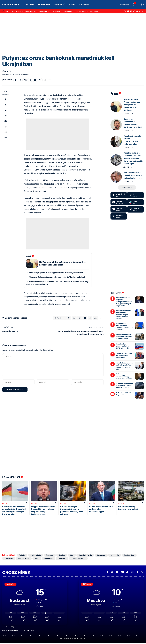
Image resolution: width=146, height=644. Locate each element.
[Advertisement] (73, 33)
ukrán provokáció (78, 559)
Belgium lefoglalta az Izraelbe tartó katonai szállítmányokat (124, 336)
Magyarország (44, 11)
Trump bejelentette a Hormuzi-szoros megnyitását (124, 355)
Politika (5, 503)
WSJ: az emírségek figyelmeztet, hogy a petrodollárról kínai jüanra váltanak (72, 510)
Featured (50, 555)
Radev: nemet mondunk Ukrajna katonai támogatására (124, 376)
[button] (138, 5)
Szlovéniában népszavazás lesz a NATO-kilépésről (123, 346)
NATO (37, 559)
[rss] (119, 216)
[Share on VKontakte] (25, 80)
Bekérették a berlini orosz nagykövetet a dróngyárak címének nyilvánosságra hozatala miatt (14, 510)
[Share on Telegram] (30, 80)
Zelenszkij (9, 559)
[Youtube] (119, 202)
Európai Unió (68, 11)
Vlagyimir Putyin (30, 11)
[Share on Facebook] (16, 80)
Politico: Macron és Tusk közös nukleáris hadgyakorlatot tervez (133, 175)
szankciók (57, 11)
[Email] (35, 80)
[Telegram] (140, 11)
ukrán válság (16, 11)
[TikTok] (134, 11)
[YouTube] (128, 11)
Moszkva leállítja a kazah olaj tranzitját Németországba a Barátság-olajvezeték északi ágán (133, 158)
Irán (7, 11)
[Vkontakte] (137, 11)
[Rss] (142, 11)
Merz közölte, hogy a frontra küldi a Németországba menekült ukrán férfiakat (123, 315)
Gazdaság (101, 555)
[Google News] (131, 11)
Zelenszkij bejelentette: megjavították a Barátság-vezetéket (56, 273)
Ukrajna (62, 555)
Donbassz (49, 559)
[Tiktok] (135, 202)
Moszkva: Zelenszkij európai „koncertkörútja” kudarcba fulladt (57, 277)
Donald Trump (81, 11)
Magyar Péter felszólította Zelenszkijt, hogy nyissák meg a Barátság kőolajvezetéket (43, 510)
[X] (125, 11)
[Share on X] (20, 80)
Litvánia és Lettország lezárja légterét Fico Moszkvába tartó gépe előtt (124, 366)
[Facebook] (123, 11)
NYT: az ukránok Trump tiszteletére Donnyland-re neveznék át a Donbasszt (132, 105)
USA (72, 555)
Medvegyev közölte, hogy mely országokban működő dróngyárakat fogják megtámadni (124, 302)
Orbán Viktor (94, 11)
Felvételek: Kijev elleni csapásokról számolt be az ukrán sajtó (124, 385)
